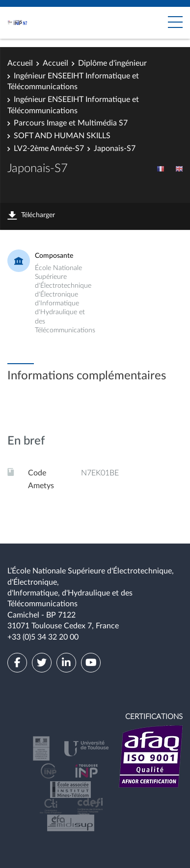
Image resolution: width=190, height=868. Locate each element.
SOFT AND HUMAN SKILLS (62, 136)
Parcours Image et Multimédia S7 (71, 123)
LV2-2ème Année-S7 (49, 149)
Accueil (20, 63)
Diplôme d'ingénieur (112, 63)
